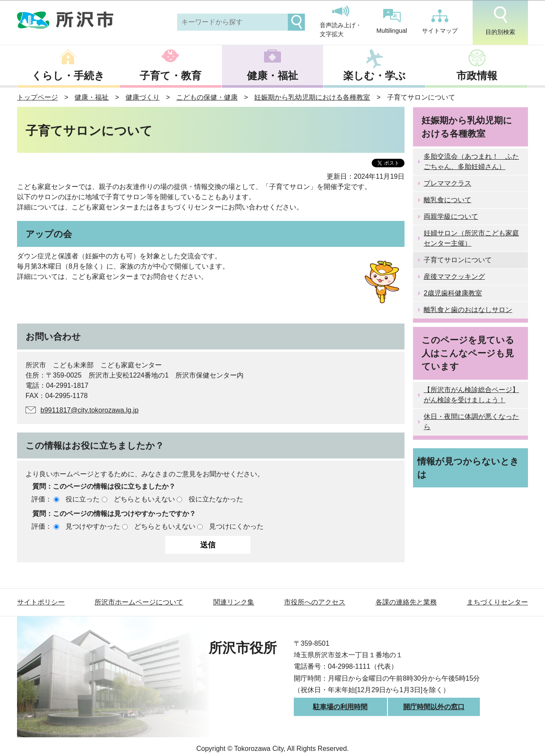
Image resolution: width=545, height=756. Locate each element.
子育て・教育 (171, 76)
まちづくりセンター (497, 602)
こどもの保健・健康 (207, 97)
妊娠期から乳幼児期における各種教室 (312, 97)
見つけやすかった (93, 526)
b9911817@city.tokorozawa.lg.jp (89, 410)
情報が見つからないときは (468, 468)
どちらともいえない (144, 499)
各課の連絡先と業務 (406, 602)
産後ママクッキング (454, 276)
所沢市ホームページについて (139, 602)
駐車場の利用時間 (340, 707)
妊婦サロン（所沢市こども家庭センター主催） (471, 238)
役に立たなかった (216, 499)
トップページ (37, 97)
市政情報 (477, 76)
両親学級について (451, 216)
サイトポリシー (41, 602)
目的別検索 (500, 21)
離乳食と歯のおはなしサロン (468, 310)
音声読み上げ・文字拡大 (341, 22)
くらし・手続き (68, 76)
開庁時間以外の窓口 (434, 707)
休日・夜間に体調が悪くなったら (471, 422)
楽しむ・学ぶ (374, 76)
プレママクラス (447, 183)
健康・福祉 (272, 76)
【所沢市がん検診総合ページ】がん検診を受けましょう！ (471, 395)
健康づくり (143, 97)
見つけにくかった (236, 526)
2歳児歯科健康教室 (453, 293)
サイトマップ (440, 22)
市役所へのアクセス (315, 602)
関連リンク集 (234, 602)
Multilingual (392, 21)
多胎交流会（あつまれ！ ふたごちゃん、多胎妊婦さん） (471, 162)
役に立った (83, 499)
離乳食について (447, 200)
